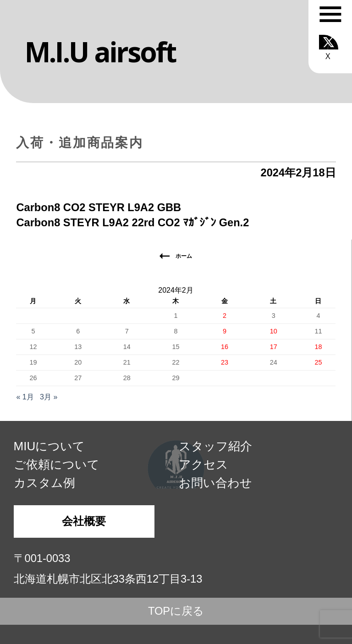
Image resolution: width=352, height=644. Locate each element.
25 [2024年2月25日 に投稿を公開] (318, 362)
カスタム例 (44, 483)
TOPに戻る (176, 611)
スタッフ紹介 (215, 446)
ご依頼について (57, 464)
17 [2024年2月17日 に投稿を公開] (274, 347)
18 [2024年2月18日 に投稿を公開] (318, 347)
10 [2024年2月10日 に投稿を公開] (274, 331)
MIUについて (49, 446)
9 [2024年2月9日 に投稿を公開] (225, 331)
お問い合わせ (215, 483)
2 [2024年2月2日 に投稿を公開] (225, 316)
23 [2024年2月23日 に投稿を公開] (225, 362)
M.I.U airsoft (100, 52)
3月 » (49, 397)
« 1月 (25, 397)
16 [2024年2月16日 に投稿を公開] (225, 347)
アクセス (203, 464)
